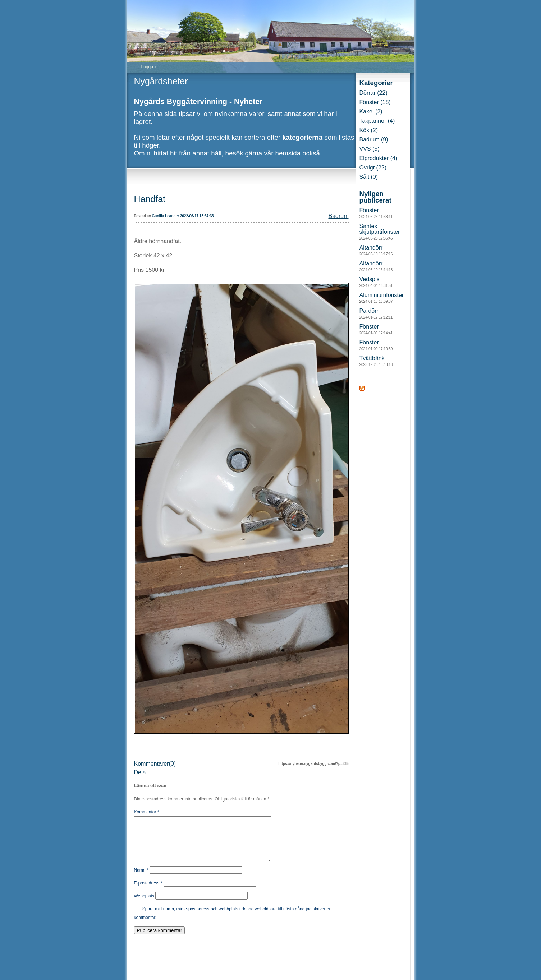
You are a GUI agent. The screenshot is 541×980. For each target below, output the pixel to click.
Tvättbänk (376, 361)
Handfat (150, 199)
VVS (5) (370, 149)
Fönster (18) (375, 102)
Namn (141, 879)
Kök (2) (369, 130)
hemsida (288, 153)
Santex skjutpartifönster (380, 232)
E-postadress (148, 892)
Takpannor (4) (377, 121)
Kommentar (147, 812)
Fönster (376, 213)
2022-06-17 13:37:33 (197, 216)
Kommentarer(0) (155, 764)
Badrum (338, 216)
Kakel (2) (371, 112)
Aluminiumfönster (382, 298)
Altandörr (376, 250)
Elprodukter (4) (379, 158)
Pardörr (376, 313)
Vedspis (376, 282)
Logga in (150, 67)
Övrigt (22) (373, 168)
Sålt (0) (369, 177)
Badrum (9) (374, 140)
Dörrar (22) (373, 93)
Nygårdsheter (161, 81)
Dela (140, 772)
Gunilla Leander (166, 216)
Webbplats (144, 905)
